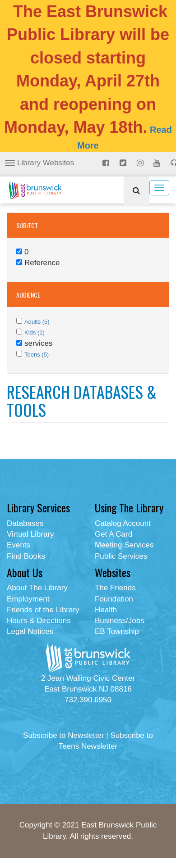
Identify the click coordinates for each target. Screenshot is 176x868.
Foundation (114, 599)
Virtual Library (30, 534)
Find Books (26, 556)
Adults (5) (37, 322)
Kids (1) (35, 332)
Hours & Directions (39, 621)
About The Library (37, 588)
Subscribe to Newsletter (64, 735)
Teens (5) (37, 355)
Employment (28, 599)
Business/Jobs (120, 621)
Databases (25, 523)
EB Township (117, 631)
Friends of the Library (43, 610)
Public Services (121, 556)
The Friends (115, 588)
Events (19, 545)
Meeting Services (124, 545)
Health (106, 610)
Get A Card (113, 534)
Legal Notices (30, 631)
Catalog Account (123, 523)
